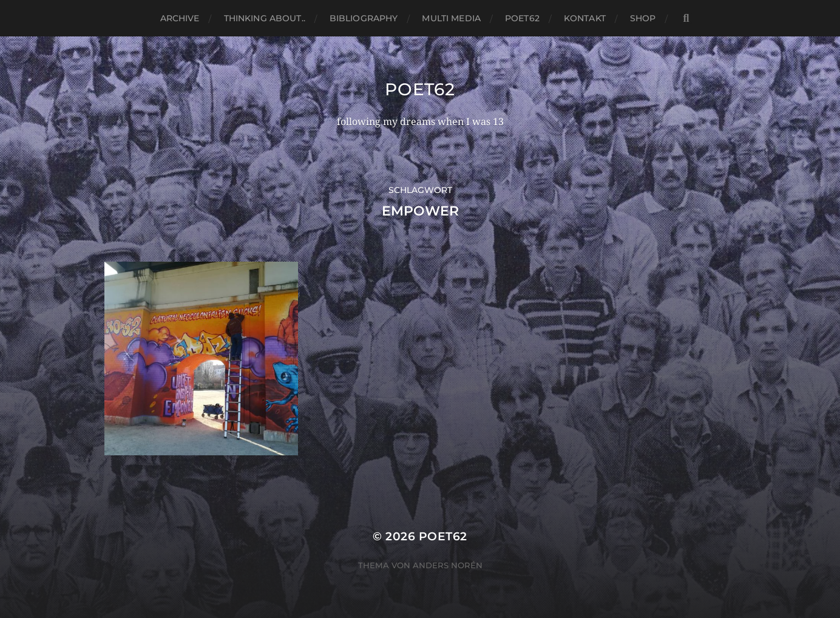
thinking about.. (265, 18)
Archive (180, 18)
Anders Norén (448, 565)
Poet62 (522, 18)
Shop (643, 18)
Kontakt (585, 18)
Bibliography (364, 18)
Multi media (451, 18)
